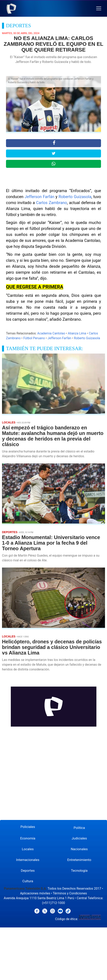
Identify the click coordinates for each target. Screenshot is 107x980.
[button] (99, 8)
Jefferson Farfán (39, 197)
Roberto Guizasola (75, 197)
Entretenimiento (79, 860)
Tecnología (79, 871)
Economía (28, 838)
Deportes (28, 871)
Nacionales (79, 849)
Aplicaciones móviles (35, 893)
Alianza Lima (77, 333)
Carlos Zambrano (51, 203)
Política (79, 828)
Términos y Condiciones (70, 893)
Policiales (28, 827)
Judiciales (79, 838)
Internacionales (28, 860)
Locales (28, 849)
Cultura (28, 881)
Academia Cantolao (51, 333)
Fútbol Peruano (34, 338)
